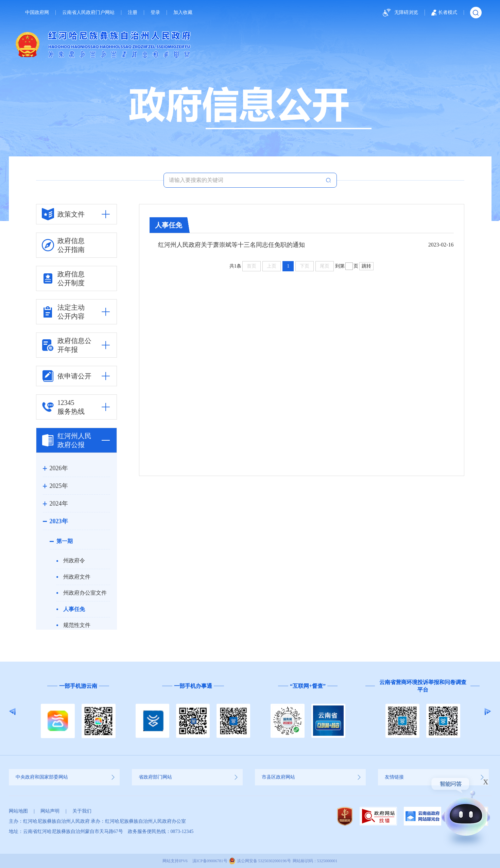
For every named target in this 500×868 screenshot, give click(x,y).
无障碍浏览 (399, 13)
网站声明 (50, 811)
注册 (133, 13)
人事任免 (74, 609)
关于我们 (82, 811)
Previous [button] (12, 712)
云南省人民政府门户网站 (88, 13)
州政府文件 (77, 577)
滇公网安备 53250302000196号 (264, 861)
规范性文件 (77, 625)
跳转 (366, 266)
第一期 (65, 541)
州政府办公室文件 (85, 593)
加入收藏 (183, 13)
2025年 (59, 486)
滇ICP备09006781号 (210, 861)
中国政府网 (37, 13)
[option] (78, 712)
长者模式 (444, 13)
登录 (155, 13)
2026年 (59, 468)
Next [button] (488, 712)
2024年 (59, 504)
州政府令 (74, 560)
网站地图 (18, 811)
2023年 (59, 521)
